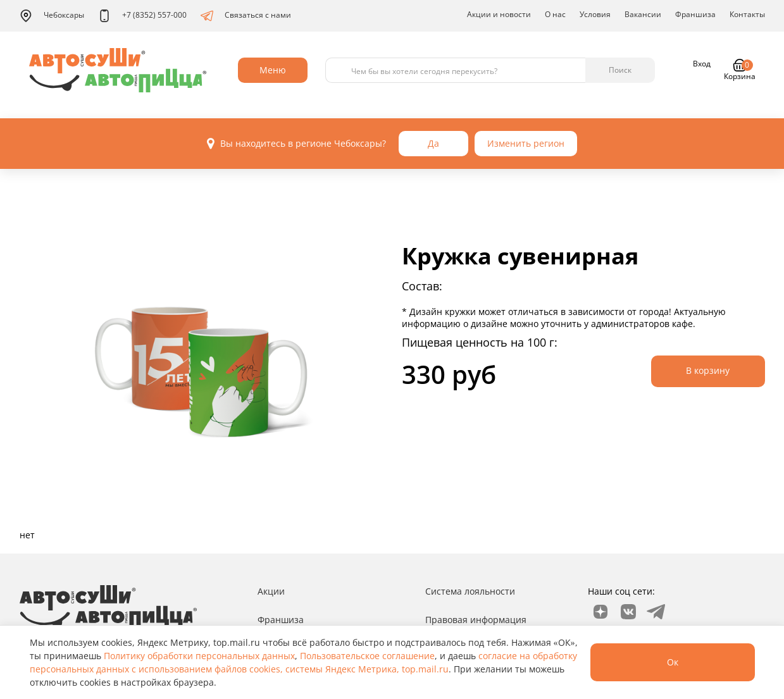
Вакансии (643, 14)
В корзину (708, 370)
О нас (555, 14)
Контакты (747, 14)
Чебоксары (52, 16)
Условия (595, 14)
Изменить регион (526, 143)
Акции (271, 591)
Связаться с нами (246, 16)
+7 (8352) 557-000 (142, 16)
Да (433, 143)
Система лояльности (470, 591)
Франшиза (695, 14)
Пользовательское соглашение (367, 656)
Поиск (620, 70)
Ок (673, 662)
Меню (273, 70)
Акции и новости (499, 14)
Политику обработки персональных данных (199, 656)
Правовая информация (476, 620)
